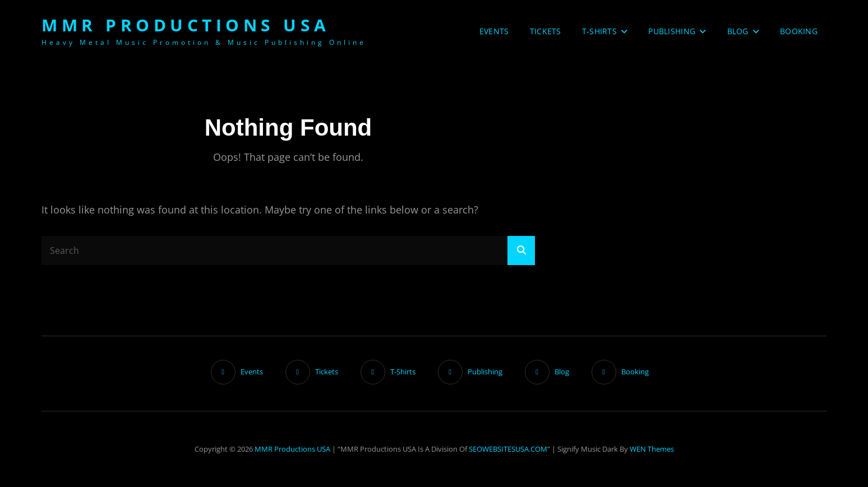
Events (494, 31)
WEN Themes (652, 449)
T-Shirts (599, 31)
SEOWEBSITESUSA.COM (508, 449)
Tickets (546, 31)
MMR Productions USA (186, 25)
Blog (738, 31)
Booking (799, 31)
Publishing (672, 31)
